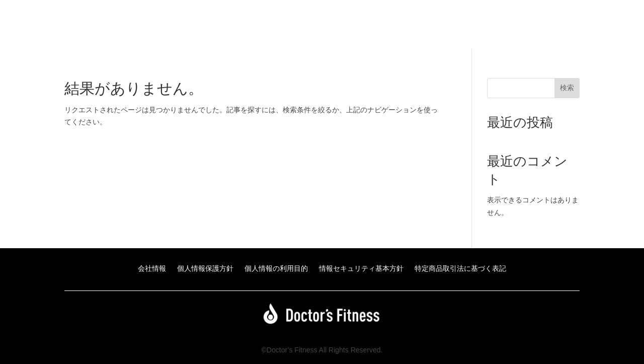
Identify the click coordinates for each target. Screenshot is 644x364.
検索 (567, 88)
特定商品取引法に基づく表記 (460, 269)
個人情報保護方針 (205, 269)
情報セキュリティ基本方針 (361, 269)
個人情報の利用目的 (276, 269)
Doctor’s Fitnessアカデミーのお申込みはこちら (466, 28)
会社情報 (152, 269)
